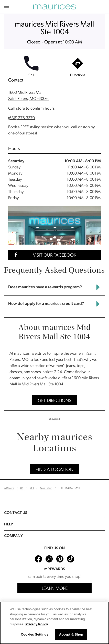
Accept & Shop (71, 634)
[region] (54, 623)
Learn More (55, 589)
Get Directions (55, 401)
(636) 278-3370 (21, 118)
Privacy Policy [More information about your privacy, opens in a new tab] (37, 624)
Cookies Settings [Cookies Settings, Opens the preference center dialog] (35, 634)
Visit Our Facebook (44, 255)
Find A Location (54, 470)
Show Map (54, 419)
